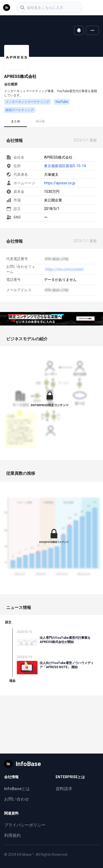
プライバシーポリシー (25, 825)
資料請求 (64, 789)
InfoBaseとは (17, 789)
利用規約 (12, 835)
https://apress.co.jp (60, 183)
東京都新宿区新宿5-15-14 (65, 166)
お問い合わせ (17, 799)
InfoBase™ (26, 855)
